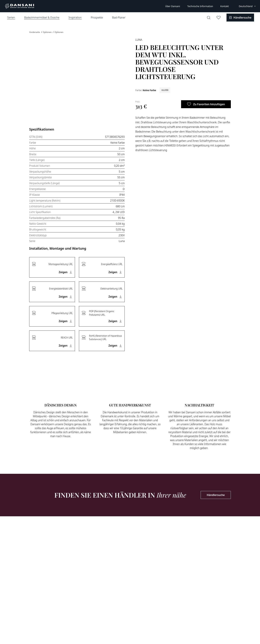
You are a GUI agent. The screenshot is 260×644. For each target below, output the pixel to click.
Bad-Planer (119, 18)
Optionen (47, 32)
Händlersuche (216, 495)
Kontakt (225, 6)
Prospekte (97, 18)
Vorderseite (35, 32)
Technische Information (200, 6)
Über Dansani (173, 6)
